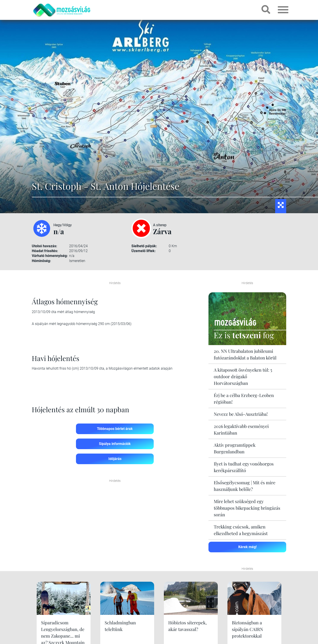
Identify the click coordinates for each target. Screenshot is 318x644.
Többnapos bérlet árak (115, 429)
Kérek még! (247, 547)
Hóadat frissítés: (45, 251)
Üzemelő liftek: (144, 251)
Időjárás (115, 459)
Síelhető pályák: (144, 246)
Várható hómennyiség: (50, 256)
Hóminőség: (41, 261)
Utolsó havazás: (44, 246)
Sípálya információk (115, 444)
